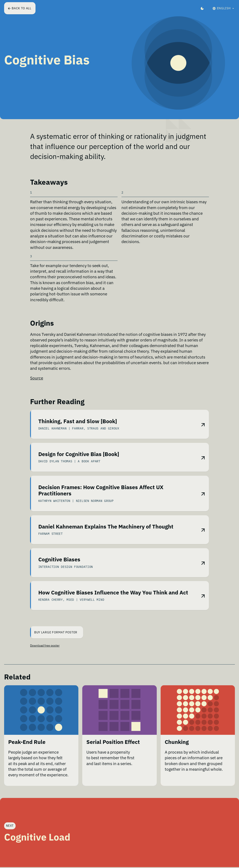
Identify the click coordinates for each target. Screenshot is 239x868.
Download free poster (45, 646)
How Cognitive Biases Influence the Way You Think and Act (113, 594)
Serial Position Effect (113, 747)
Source (37, 378)
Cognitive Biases (59, 561)
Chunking (177, 747)
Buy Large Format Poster (54, 633)
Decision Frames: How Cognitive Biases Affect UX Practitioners (101, 492)
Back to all (20, 8)
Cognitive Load (37, 838)
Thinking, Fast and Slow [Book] (78, 423)
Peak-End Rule (27, 747)
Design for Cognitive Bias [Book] (79, 456)
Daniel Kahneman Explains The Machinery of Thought (106, 528)
